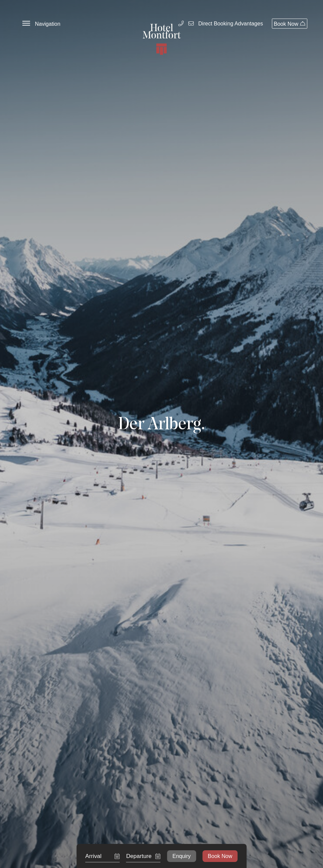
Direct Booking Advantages (230, 24)
